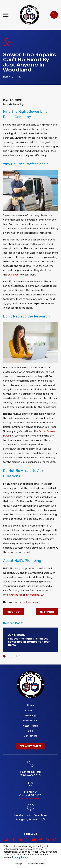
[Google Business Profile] (7, 840)
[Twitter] (27, 840)
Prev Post (14, 612)
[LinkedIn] (20, 840)
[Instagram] (54, 840)
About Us (30, 711)
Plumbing (30, 716)
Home (30, 705)
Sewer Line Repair (29, 602)
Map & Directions (30, 799)
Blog (30, 731)
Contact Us (30, 736)
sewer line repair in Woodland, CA (26, 595)
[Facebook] (14, 840)
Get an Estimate (30, 746)
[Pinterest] (41, 840)
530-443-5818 (30, 775)
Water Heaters (30, 726)
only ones (13, 275)
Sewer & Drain (30, 721)
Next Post (47, 612)
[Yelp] (47, 840)
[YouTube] (34, 840)
